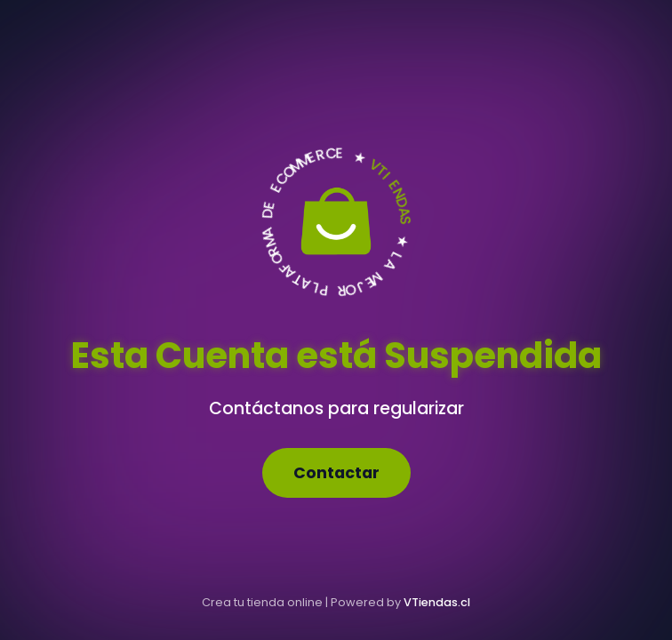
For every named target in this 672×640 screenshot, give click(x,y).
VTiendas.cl (437, 602)
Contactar (336, 473)
